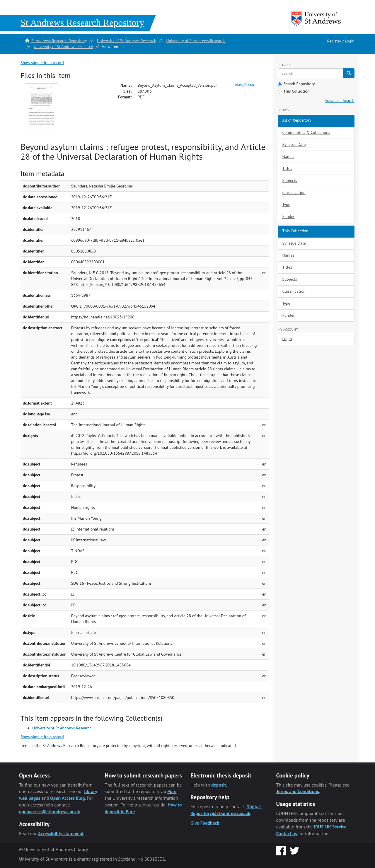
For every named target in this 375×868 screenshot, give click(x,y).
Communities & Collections (306, 132)
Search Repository (296, 84)
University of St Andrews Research (127, 41)
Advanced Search (340, 100)
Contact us (287, 833)
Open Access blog (67, 798)
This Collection (294, 91)
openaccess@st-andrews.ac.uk (50, 811)
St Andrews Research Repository (59, 41)
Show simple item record (42, 63)
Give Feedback (205, 823)
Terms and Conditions (298, 791)
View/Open (244, 85)
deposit (219, 785)
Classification (294, 192)
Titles (287, 168)
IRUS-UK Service (330, 827)
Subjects (290, 180)
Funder (289, 216)
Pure (172, 791)
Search (284, 65)
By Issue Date (294, 144)
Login (287, 339)
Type (286, 204)
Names (288, 156)
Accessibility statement (61, 833)
